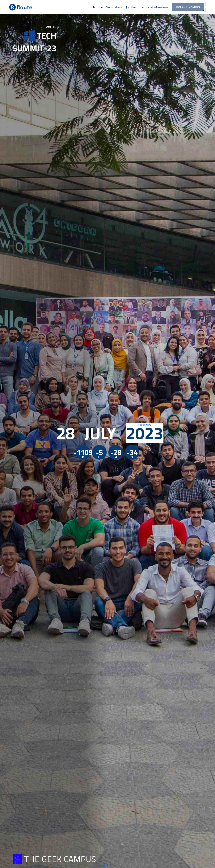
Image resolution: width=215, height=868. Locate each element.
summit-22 (114, 7)
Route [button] (21, 7)
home (98, 7)
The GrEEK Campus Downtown (31, 836)
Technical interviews (154, 7)
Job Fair (131, 7)
